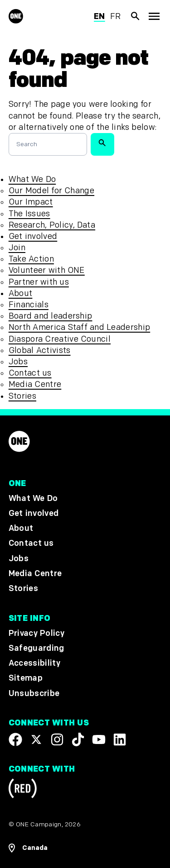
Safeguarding (36, 649)
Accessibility (34, 664)
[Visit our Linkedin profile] (120, 739)
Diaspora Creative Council (60, 339)
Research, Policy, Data (52, 225)
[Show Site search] (135, 16)
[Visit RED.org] (23, 790)
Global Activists (40, 351)
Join (17, 248)
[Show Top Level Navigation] (154, 17)
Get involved (33, 236)
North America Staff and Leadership (79, 327)
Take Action (31, 259)
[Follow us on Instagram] (57, 739)
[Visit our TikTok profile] (78, 739)
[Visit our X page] (36, 739)
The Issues (29, 214)
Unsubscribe (34, 694)
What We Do (32, 179)
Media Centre (35, 384)
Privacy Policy (36, 633)
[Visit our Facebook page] (15, 739)
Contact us (30, 373)
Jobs (18, 362)
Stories (22, 396)
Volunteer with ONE (47, 270)
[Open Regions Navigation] (85, 848)
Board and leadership (51, 316)
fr (116, 17)
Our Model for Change (51, 191)
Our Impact (31, 202)
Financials (29, 305)
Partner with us (39, 282)
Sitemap (26, 679)
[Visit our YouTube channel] (99, 739)
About (21, 293)
